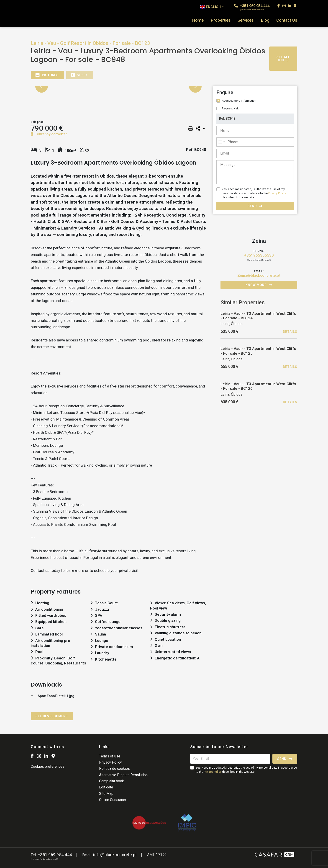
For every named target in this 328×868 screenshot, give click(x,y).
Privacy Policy (277, 193)
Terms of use (110, 756)
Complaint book (111, 781)
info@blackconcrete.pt (115, 855)
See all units (283, 59)
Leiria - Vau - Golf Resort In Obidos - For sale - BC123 (90, 43)
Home (198, 20)
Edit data (106, 787)
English (212, 7)
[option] (118, 86)
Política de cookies (114, 769)
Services (246, 20)
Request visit (230, 108)
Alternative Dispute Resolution (123, 775)
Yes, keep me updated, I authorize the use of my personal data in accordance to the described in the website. (254, 193)
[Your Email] (230, 759)
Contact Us (287, 20)
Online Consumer (113, 800)
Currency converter (49, 134)
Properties (221, 20)
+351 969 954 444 (252, 7)
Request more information (239, 101)
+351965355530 (259, 255)
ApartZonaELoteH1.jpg (56, 696)
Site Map (106, 794)
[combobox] (221, 142)
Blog (265, 20)
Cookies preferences (48, 766)
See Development (52, 716)
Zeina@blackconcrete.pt (259, 275)
